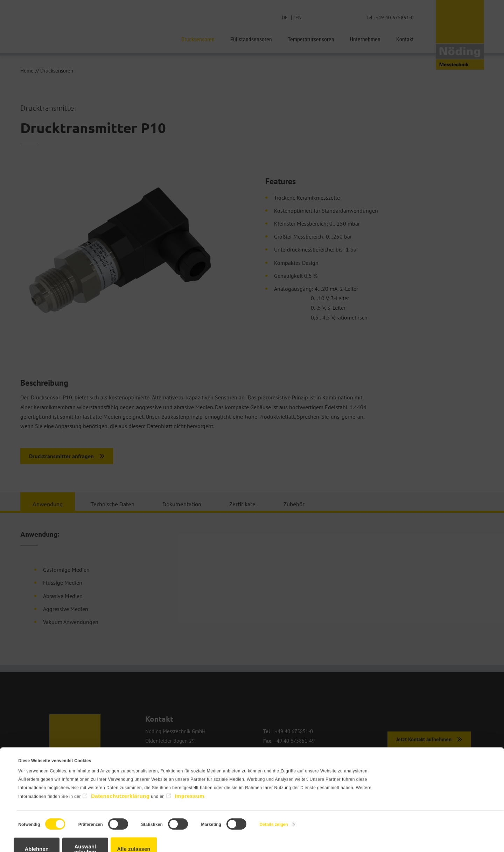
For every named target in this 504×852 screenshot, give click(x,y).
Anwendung (48, 504)
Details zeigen (274, 808)
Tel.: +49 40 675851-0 (389, 17)
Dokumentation (182, 504)
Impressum (190, 779)
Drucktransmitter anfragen (61, 456)
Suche (319, 17)
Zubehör (294, 504)
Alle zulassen (187, 830)
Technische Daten (113, 504)
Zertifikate (242, 504)
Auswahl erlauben (117, 830)
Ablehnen (47, 830)
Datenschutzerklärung (120, 779)
